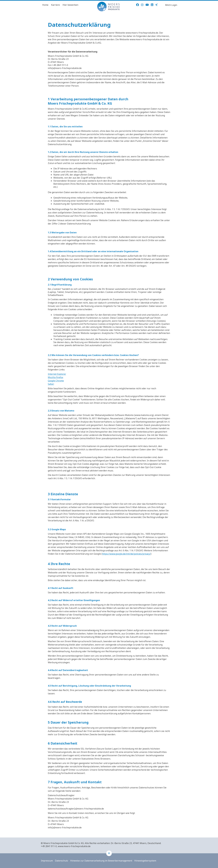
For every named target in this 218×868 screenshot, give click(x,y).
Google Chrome (56, 381)
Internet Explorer (57, 374)
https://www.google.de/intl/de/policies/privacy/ (126, 554)
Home (45, 5)
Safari (51, 384)
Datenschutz (62, 861)
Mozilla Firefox (55, 377)
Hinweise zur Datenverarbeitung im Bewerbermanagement (101, 861)
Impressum (47, 861)
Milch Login (171, 5)
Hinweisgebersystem (145, 861)
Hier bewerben (70, 5)
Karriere (55, 5)
